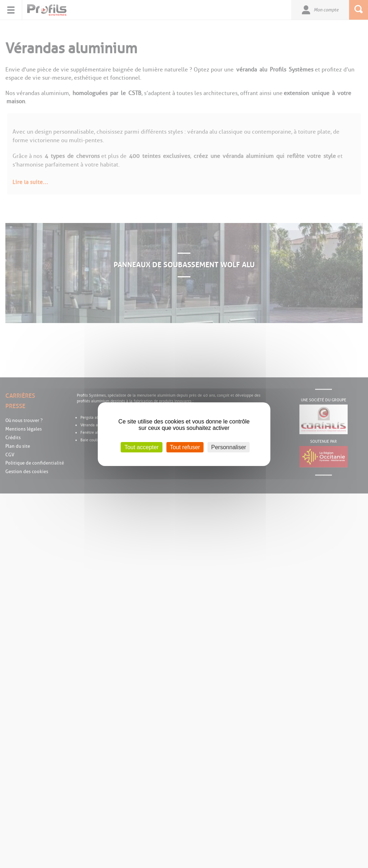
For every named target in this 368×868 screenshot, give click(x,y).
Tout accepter (141, 447)
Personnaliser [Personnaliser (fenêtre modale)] (229, 447)
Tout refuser (185, 447)
